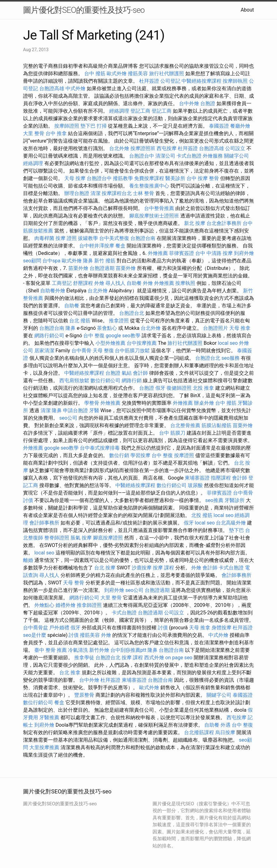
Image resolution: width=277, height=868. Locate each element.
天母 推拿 (240, 328)
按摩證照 (184, 455)
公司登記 (170, 81)
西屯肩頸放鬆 (74, 380)
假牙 (160, 388)
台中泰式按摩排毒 (100, 448)
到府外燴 (244, 253)
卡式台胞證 (189, 156)
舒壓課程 (83, 283)
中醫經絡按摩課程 (202, 81)
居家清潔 (44, 351)
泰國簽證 (219, 126)
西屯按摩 (167, 148)
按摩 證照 (66, 238)
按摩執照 (185, 283)
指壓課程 (221, 478)
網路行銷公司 (49, 336)
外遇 (226, 725)
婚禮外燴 (66, 605)
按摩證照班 (143, 148)
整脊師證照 (57, 538)
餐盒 (120, 246)
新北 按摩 (195, 223)
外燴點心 (44, 605)
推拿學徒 (84, 658)
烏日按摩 (225, 732)
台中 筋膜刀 (172, 433)
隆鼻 (88, 261)
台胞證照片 (216, 328)
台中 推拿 (56, 133)
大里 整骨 (34, 133)
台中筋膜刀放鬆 (132, 351)
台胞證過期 (102, 268)
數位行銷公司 (105, 380)
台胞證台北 (132, 313)
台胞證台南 (143, 238)
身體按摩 (221, 628)
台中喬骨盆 (36, 628)
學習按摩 (140, 455)
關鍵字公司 (236, 156)
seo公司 (68, 418)
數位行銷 (119, 455)
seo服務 (231, 358)
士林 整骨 (143, 193)
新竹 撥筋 (105, 261)
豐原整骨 (84, 695)
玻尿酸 (195, 485)
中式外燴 (75, 88)
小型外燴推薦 (110, 343)
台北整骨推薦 (185, 425)
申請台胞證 (75, 410)
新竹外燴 (99, 650)
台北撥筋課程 (199, 732)
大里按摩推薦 (44, 747)
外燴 (99, 283)
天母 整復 (103, 351)
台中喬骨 (81, 351)
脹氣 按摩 (81, 538)
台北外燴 (119, 148)
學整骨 (92, 403)
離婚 (28, 560)
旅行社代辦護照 (167, 73)
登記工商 (140, 111)
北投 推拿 (203, 388)
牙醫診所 (235, 500)
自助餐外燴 (53, 291)
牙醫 (94, 410)
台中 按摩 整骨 (203, 178)
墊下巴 (88, 126)
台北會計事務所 (224, 223)
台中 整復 (94, 336)
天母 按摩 (75, 178)
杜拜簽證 (149, 81)
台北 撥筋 (80, 321)
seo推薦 (214, 500)
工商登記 (62, 283)
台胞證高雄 (52, 88)
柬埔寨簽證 (197, 478)
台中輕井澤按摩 (97, 246)
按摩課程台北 (117, 193)
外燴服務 (213, 156)
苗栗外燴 (78, 268)
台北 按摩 (105, 568)
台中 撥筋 (95, 73)
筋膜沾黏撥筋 (216, 425)
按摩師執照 (235, 81)
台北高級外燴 (231, 523)
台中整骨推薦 (159, 208)
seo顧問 (32, 261)
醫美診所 (175, 178)
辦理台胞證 (77, 193)
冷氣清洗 (78, 650)
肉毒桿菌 (44, 238)
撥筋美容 (138, 73)
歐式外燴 (117, 73)
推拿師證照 (89, 605)
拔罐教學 (88, 238)
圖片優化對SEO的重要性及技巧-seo (84, 10)
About (247, 10)
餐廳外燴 (240, 126)
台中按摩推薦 (142, 343)
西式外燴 (154, 658)
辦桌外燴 (204, 403)
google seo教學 (123, 336)
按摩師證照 (67, 126)
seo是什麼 (35, 635)
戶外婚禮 (59, 628)
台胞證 (208, 103)
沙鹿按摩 (142, 568)
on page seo (179, 658)
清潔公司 (165, 156)
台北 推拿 (70, 673)
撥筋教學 (123, 178)
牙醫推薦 (49, 717)
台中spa (51, 261)
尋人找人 (115, 283)
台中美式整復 (114, 238)
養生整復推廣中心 (149, 186)
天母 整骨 (74, 583)
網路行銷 (132, 380)
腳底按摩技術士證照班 (154, 216)
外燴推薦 (158, 253)
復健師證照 (179, 388)
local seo (228, 343)
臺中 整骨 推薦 (51, 650)
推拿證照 (119, 321)
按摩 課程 (163, 568)
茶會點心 (107, 328)
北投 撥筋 (202, 515)
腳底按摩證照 (108, 538)
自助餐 (134, 283)
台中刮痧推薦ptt (128, 650)
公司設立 (235, 148)
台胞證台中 (142, 156)
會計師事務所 (44, 523)
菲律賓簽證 (182, 253)
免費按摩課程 (149, 178)
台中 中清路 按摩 (214, 253)
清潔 (95, 193)
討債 (28, 500)
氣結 (127, 373)
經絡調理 (119, 111)
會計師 (140, 373)
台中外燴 (189, 103)
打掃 (102, 126)
